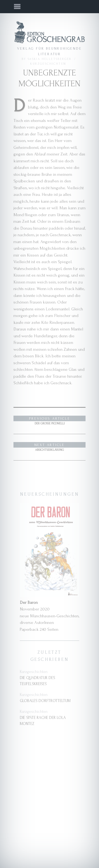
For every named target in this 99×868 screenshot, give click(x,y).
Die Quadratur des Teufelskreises (37, 681)
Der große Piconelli (49, 420)
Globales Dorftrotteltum (45, 701)
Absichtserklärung (49, 447)
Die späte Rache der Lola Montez (43, 721)
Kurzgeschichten (48, 64)
